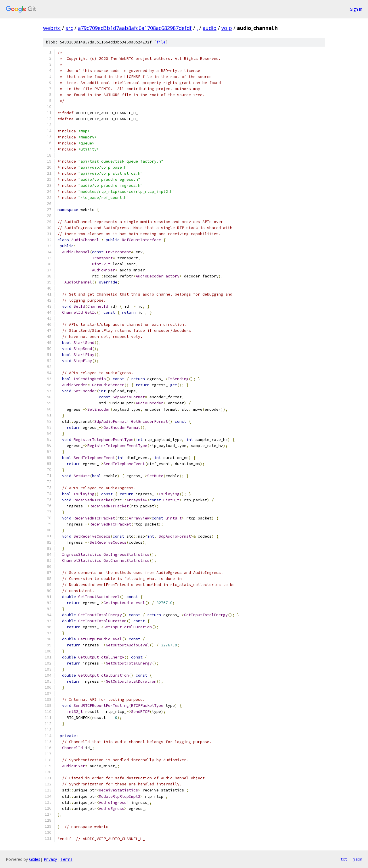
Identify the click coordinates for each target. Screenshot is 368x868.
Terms (66, 859)
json (358, 859)
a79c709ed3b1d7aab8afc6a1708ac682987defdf (135, 28)
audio (210, 28)
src (69, 28)
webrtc (52, 28)
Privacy (50, 859)
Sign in (356, 9)
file (161, 42)
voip (227, 28)
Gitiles (35, 859)
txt (344, 859)
